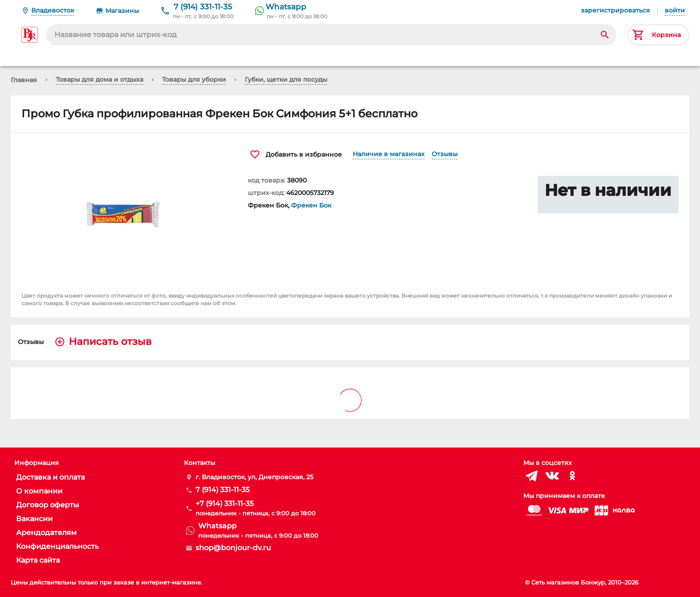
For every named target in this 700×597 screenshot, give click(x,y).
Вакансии (34, 519)
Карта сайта (38, 560)
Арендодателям (46, 533)
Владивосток (53, 10)
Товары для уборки (194, 79)
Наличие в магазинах (389, 154)
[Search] (605, 35)
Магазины (122, 11)
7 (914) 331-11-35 (203, 7)
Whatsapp (286, 7)
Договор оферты (48, 505)
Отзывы (445, 154)
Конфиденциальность (57, 546)
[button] (124, 211)
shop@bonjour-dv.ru (233, 548)
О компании (39, 491)
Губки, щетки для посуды (286, 79)
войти (675, 10)
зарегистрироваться (615, 10)
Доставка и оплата (50, 477)
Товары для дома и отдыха (100, 79)
